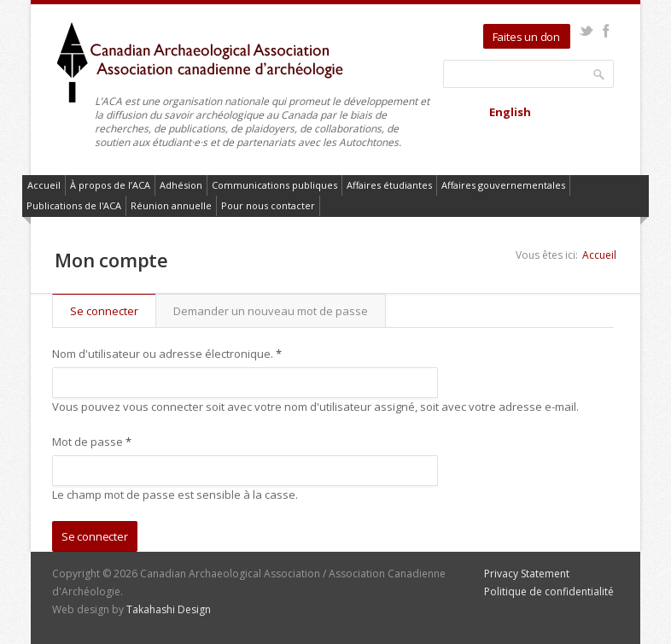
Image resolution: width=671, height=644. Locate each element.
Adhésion (181, 185)
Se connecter (113, 311)
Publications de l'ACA (74, 205)
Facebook (606, 31)
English (510, 112)
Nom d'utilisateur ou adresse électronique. (167, 354)
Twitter (586, 31)
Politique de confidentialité (549, 591)
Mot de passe (92, 442)
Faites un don (526, 37)
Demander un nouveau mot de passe (271, 311)
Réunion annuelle (171, 205)
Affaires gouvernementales (503, 185)
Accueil (44, 185)
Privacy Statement (527, 574)
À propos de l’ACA (110, 185)
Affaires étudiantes (389, 185)
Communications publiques (274, 185)
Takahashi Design (169, 609)
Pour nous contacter (268, 205)
